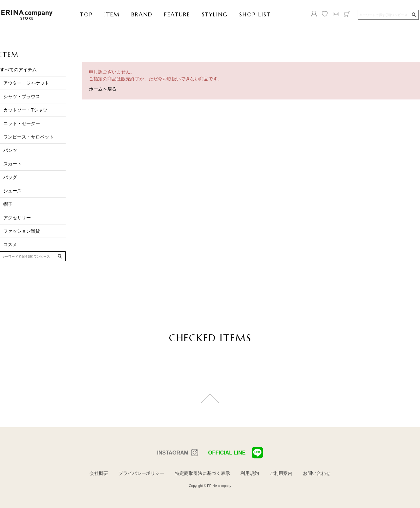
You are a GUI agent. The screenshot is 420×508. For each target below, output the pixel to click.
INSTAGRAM (173, 453)
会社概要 (99, 473)
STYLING (215, 14)
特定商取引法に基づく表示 (202, 473)
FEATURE (177, 14)
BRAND (142, 14)
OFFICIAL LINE (235, 453)
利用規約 (250, 473)
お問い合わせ (317, 473)
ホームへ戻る (103, 89)
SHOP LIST (255, 14)
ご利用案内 (281, 473)
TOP (86, 14)
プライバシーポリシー (141, 473)
